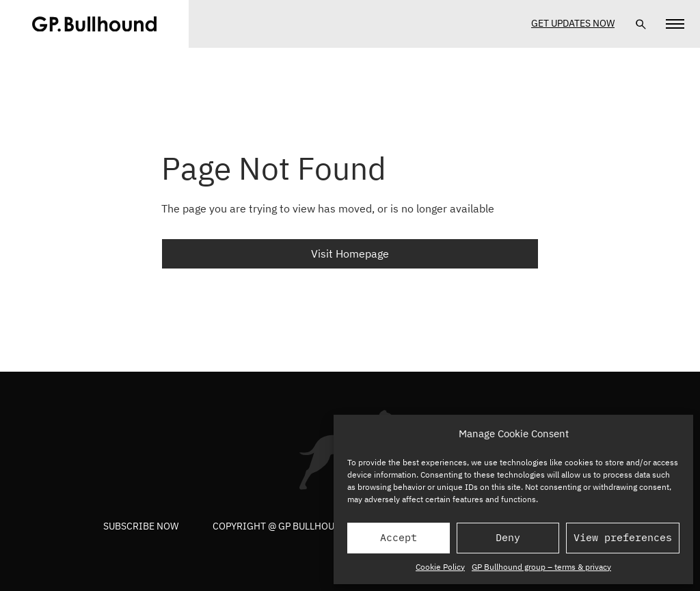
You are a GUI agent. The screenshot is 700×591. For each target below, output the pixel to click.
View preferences (623, 537)
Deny (508, 537)
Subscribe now (141, 526)
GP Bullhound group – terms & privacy (541, 567)
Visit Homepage (350, 253)
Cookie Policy (440, 567)
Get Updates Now (573, 23)
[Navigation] (675, 24)
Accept (399, 537)
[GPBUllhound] (94, 24)
